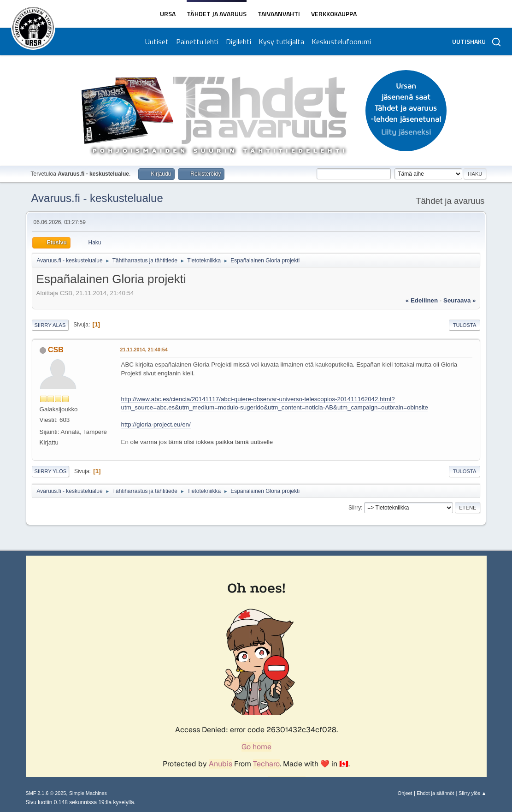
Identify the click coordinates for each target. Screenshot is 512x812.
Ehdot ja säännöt (435, 793)
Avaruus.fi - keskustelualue (97, 198)
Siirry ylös (51, 471)
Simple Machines (88, 793)
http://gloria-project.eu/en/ (156, 424)
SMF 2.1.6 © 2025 (46, 793)
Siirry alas (50, 325)
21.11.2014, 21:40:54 (144, 350)
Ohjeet (405, 793)
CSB (56, 350)
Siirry (355, 508)
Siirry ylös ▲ (472, 793)
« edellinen (422, 300)
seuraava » (459, 300)
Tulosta (465, 325)
